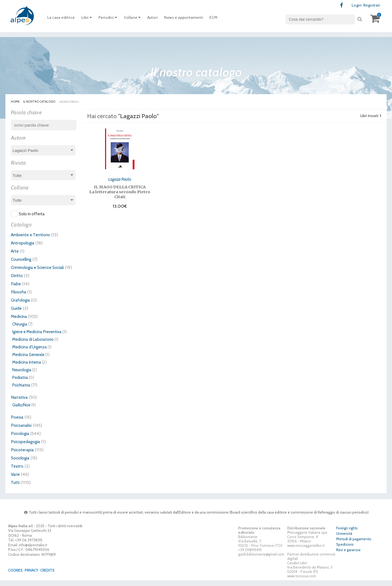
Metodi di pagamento (354, 545)
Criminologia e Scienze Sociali (41, 268)
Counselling (22, 259)
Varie (16, 480)
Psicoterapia (23, 455)
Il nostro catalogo (39, 102)
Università (344, 539)
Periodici (112, 19)
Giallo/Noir (21, 411)
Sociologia (22, 464)
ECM (225, 19)
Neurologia (22, 376)
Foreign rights (347, 534)
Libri (89, 19)
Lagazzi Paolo (120, 179)
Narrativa (20, 403)
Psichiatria (21, 391)
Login (355, 5)
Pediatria (20, 383)
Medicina (20, 322)
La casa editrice (62, 19)
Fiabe (16, 289)
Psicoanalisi (22, 431)
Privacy (33, 576)
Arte (15, 251)
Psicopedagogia (27, 447)
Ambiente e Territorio (32, 235)
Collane (138, 19)
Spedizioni (345, 550)
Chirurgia (20, 330)
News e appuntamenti (193, 19)
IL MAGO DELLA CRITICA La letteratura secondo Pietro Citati (120, 191)
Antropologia (24, 243)
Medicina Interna (27, 368)
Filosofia (19, 297)
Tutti (16, 488)
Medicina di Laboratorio (33, 345)
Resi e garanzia (348, 556)
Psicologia (21, 439)
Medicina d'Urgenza (30, 353)
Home (15, 102)
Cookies (16, 576)
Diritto (17, 281)
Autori (159, 19)
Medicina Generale (28, 360)
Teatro (17, 472)
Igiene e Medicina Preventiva (37, 338)
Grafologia (21, 306)
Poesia (17, 423)
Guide (17, 314)
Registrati (371, 5)
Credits (50, 576)
